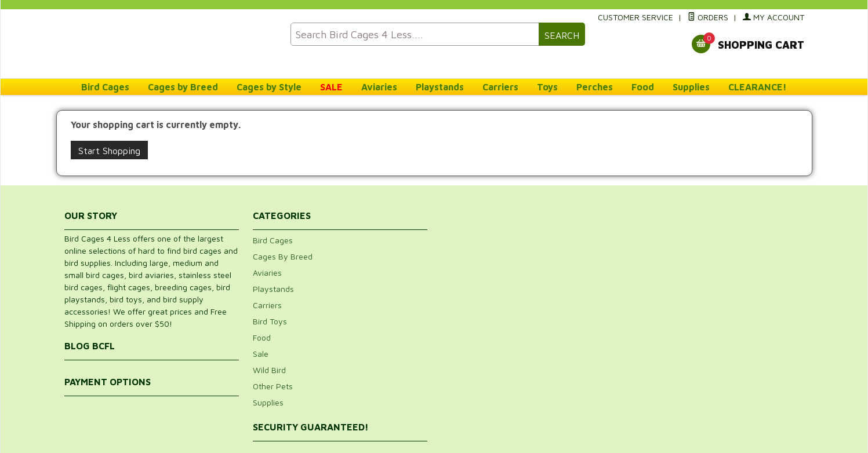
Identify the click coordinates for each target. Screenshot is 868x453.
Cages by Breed (183, 87)
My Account (773, 17)
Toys (547, 87)
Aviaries (379, 87)
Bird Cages (105, 87)
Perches (595, 87)
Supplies (691, 87)
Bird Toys (270, 321)
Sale (261, 354)
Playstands (440, 87)
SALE (331, 87)
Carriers (500, 87)
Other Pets (273, 386)
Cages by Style (269, 87)
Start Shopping (109, 151)
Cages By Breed (283, 256)
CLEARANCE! (758, 87)
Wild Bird (269, 370)
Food (643, 87)
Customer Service (635, 17)
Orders (708, 17)
